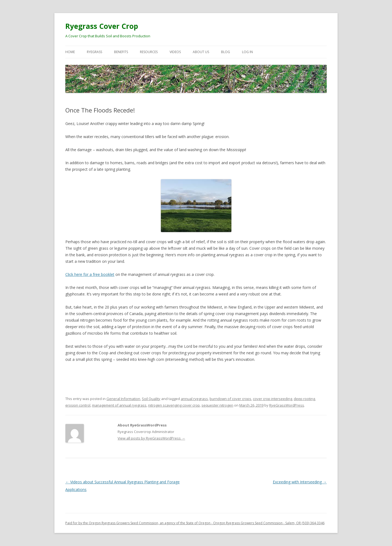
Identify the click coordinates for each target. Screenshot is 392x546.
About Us (201, 52)
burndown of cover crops (230, 399)
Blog (226, 52)
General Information (123, 399)
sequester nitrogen (217, 405)
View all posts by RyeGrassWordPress (151, 438)
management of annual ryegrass (119, 405)
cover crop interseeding (272, 399)
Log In (247, 52)
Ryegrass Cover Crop (102, 26)
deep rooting (304, 399)
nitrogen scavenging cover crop (174, 405)
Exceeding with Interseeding (300, 482)
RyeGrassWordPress (287, 405)
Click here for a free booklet (90, 274)
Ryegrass (94, 52)
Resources (149, 52)
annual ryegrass (194, 399)
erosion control (78, 405)
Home (70, 52)
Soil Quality (151, 399)
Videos (175, 52)
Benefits (121, 52)
